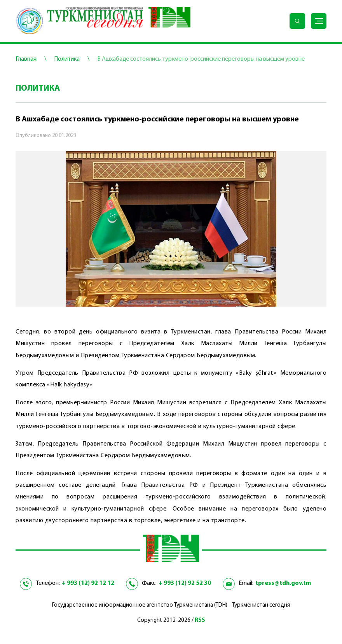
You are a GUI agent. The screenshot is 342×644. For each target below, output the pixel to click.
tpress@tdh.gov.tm (283, 583)
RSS (200, 620)
